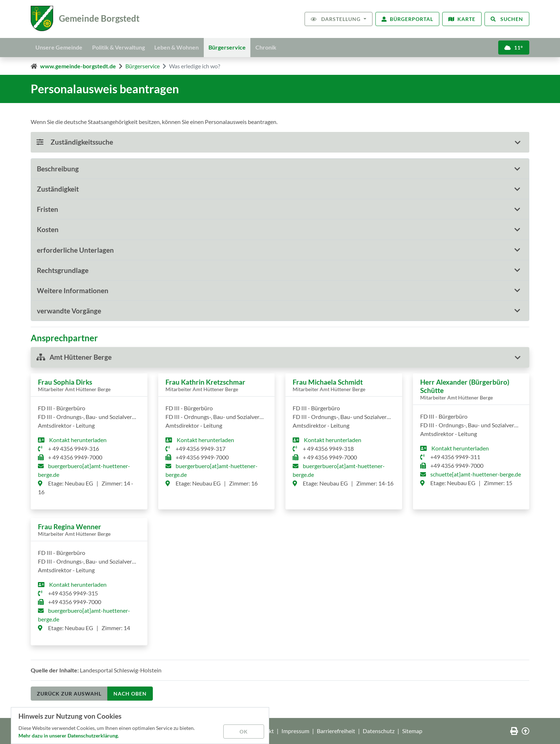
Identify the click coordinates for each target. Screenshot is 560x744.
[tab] (280, 169)
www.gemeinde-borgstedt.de (78, 66)
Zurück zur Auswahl (69, 694)
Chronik (275, 47)
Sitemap (412, 731)
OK (244, 731)
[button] (280, 169)
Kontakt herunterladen (77, 440)
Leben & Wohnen (182, 47)
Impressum (295, 731)
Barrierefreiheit (336, 731)
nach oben (130, 694)
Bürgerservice (234, 47)
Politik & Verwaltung (121, 47)
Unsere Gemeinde (60, 47)
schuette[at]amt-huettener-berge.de (476, 474)
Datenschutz (379, 731)
